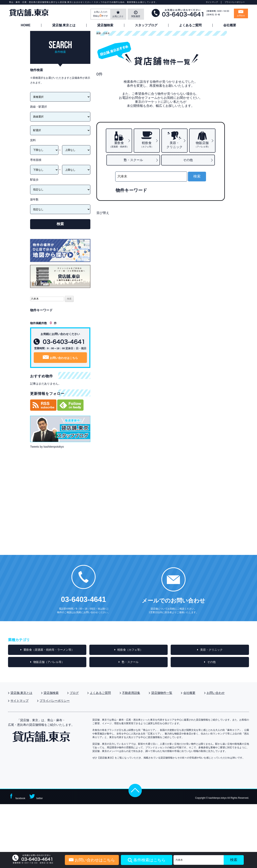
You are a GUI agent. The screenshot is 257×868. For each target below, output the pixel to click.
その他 (188, 160)
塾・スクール (133, 160)
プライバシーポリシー (235, 2)
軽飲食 (147, 145)
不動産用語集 (131, 693)
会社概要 (230, 25)
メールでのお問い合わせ (173, 601)
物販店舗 (202, 145)
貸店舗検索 (105, 25)
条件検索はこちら (147, 860)
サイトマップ (212, 2)
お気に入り (118, 16)
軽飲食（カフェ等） (130, 650)
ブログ (74, 693)
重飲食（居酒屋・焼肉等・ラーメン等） (49, 650)
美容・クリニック (174, 145)
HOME (26, 25)
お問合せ (241, 16)
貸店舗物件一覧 (162, 693)
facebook (17, 796)
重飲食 (119, 145)
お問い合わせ (216, 693)
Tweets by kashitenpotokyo (47, 447)
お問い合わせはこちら (60, 357)
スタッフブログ (146, 25)
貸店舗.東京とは (64, 25)
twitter (36, 796)
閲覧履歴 (136, 16)
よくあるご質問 (190, 25)
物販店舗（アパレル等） (49, 662)
